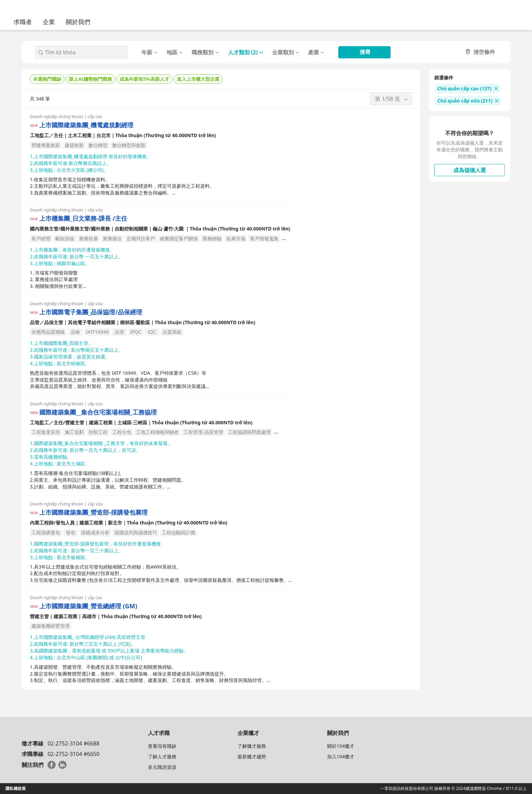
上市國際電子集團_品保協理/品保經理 (91, 312)
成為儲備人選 (470, 170)
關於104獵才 (341, 746)
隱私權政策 (16, 788)
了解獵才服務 (252, 746)
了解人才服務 (162, 756)
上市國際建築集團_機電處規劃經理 (86, 125)
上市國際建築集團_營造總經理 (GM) (88, 606)
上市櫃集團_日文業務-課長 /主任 (83, 218)
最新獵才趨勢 (252, 756)
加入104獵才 (341, 756)
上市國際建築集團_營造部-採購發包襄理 (93, 512)
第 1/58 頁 (392, 99)
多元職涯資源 (162, 767)
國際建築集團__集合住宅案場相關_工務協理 (98, 412)
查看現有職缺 (162, 746)
